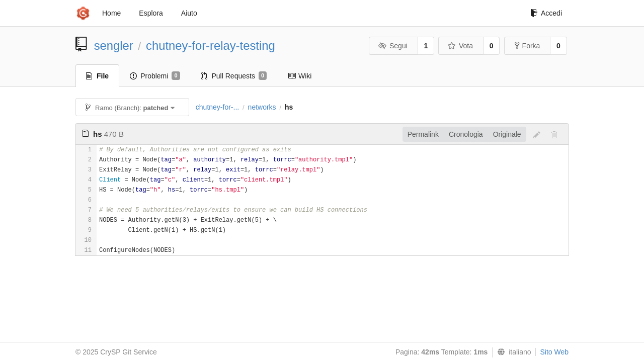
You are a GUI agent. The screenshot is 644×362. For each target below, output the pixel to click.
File (97, 76)
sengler (114, 46)
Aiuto (189, 13)
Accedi (546, 13)
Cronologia (466, 134)
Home (111, 13)
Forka (528, 46)
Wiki (300, 76)
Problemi (155, 76)
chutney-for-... (217, 107)
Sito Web (554, 352)
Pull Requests (234, 76)
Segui (392, 46)
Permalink (423, 134)
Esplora (151, 13)
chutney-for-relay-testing (211, 46)
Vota (460, 46)
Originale (507, 134)
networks (262, 107)
